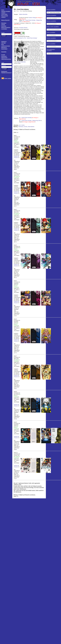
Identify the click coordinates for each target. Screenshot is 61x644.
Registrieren (4, 71)
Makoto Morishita (23, 14)
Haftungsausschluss (6, 59)
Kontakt (3, 55)
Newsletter (4, 52)
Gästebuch (4, 42)
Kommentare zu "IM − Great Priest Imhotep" (27, 38)
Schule (26, 127)
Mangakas (4, 23)
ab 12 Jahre (22, 125)
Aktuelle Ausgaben (6, 11)
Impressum (4, 56)
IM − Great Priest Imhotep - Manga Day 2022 (30, 121)
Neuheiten (4, 26)
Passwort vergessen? (6, 73)
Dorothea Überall (23, 28)
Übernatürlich (31, 127)
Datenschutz (4, 58)
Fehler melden (8, 78)
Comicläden (4, 29)
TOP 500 (3, 43)
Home (3, 10)
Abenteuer (21, 127)
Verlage (3, 24)
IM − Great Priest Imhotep (25, 118)
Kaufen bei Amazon (16, 157)
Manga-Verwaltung (6, 27)
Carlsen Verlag (32, 18)
